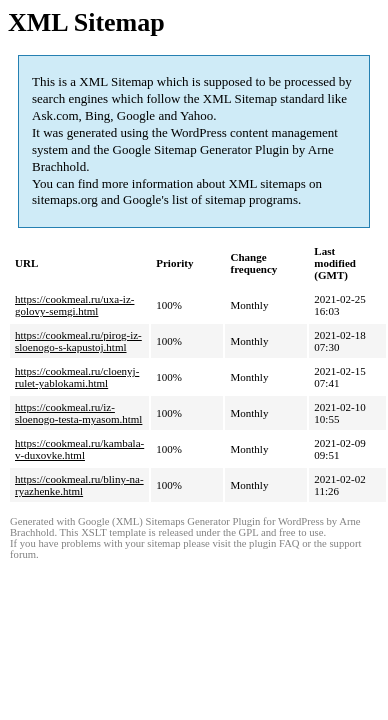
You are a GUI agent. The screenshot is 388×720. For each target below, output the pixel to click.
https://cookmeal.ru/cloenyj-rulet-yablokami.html (77, 377)
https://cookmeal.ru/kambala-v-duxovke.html (79, 449)
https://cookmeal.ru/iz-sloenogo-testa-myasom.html (78, 413)
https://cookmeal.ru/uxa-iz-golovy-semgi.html (74, 305)
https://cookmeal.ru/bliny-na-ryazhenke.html (79, 485)
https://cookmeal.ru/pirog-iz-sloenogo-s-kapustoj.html (78, 341)
